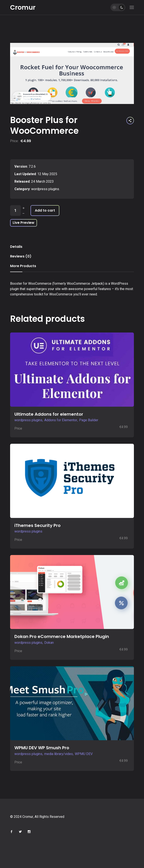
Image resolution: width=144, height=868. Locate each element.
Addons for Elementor (61, 420)
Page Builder (89, 420)
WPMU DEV (84, 754)
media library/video (59, 754)
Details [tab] (16, 247)
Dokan (49, 643)
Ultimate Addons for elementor (49, 414)
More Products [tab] (23, 266)
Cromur (23, 8)
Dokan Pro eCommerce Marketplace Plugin (62, 636)
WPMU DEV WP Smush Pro (42, 748)
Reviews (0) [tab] (21, 256)
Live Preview (24, 223)
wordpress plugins (45, 189)
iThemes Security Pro (38, 525)
